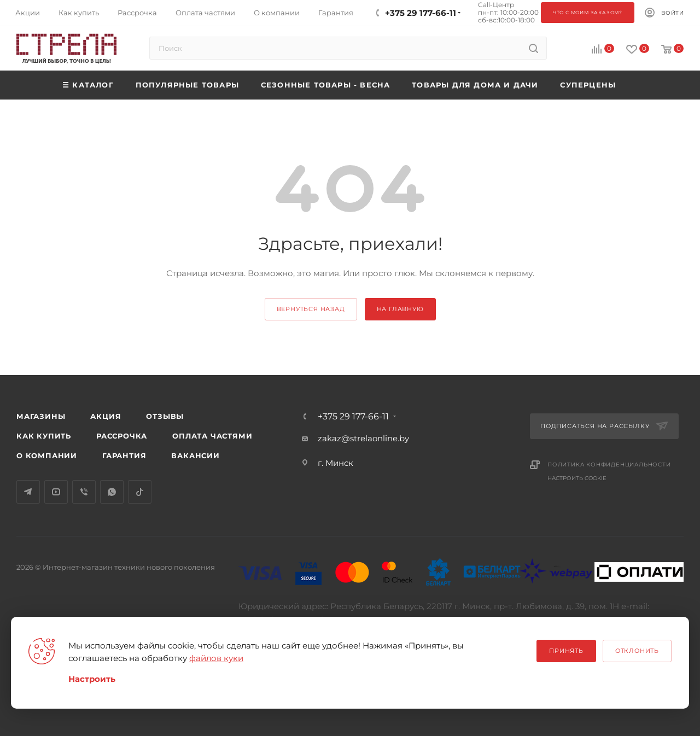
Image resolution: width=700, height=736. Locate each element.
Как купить (44, 436)
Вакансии (195, 455)
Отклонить (637, 651)
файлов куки (216, 658)
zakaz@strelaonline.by (363, 438)
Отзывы (165, 416)
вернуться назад (311, 309)
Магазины (41, 416)
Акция (106, 416)
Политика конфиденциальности (609, 465)
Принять (566, 651)
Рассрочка (122, 436)
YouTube (56, 492)
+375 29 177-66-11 (353, 417)
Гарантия (124, 455)
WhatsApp (112, 492)
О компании (47, 455)
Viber (84, 492)
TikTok (140, 492)
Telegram (28, 492)
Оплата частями (212, 436)
